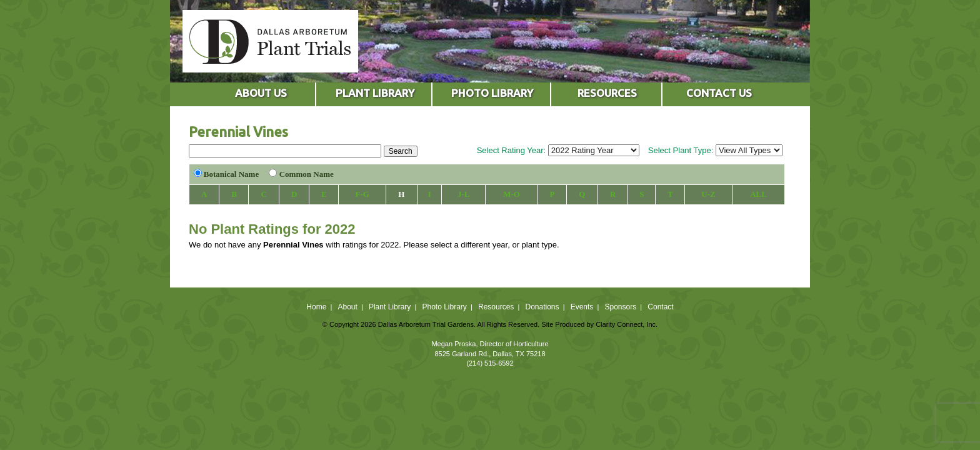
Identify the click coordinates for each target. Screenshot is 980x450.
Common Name (307, 174)
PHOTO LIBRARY (492, 93)
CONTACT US (719, 93)
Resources (496, 307)
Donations (542, 307)
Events (582, 307)
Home (316, 307)
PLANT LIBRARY (375, 93)
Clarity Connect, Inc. (627, 324)
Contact (660, 307)
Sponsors (621, 307)
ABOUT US (261, 93)
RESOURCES (607, 93)
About (347, 307)
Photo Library (444, 307)
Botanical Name (231, 174)
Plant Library (390, 307)
